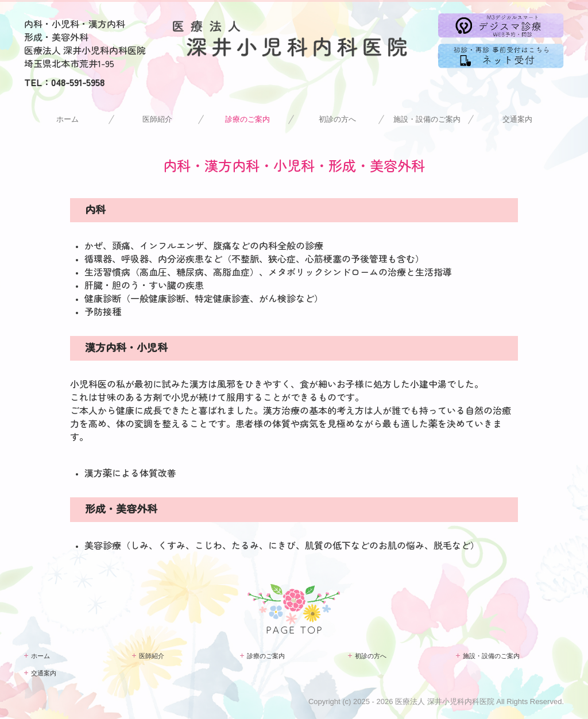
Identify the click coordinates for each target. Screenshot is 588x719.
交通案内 (517, 119)
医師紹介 (157, 119)
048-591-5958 (78, 82)
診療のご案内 (247, 119)
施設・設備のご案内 (427, 119)
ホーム (67, 119)
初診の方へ (337, 119)
